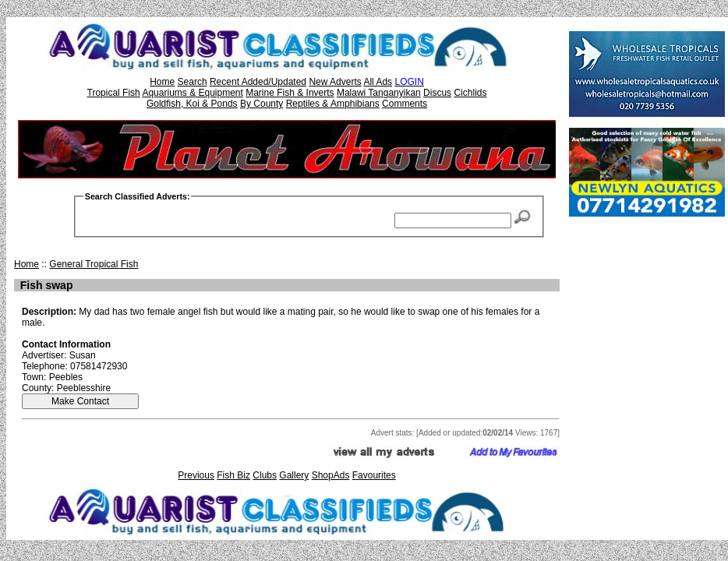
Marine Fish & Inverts (290, 93)
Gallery (294, 475)
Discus (437, 93)
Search (193, 82)
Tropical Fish (114, 93)
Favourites (374, 475)
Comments (405, 104)
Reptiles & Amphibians (333, 104)
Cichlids (470, 93)
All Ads (378, 82)
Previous (196, 475)
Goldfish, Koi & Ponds (192, 104)
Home (162, 82)
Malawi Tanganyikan (379, 93)
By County (262, 104)
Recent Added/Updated (258, 82)
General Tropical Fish (94, 264)
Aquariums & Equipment (192, 93)
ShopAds (331, 475)
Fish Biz (233, 475)
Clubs (265, 475)
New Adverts (335, 82)
